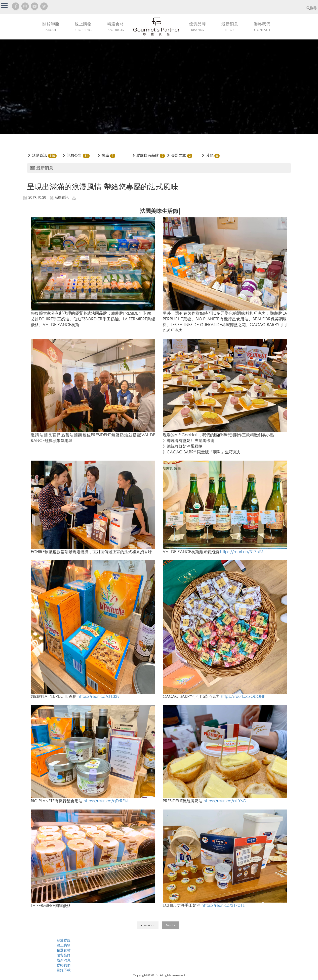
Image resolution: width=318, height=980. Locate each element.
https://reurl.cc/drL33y (99, 696)
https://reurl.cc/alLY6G (225, 801)
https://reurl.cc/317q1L (223, 905)
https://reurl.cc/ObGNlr (243, 696)
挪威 (105, 155)
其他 (210, 155)
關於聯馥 (64, 940)
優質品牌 (64, 955)
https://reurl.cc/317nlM (242, 552)
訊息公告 (74, 155)
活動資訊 (40, 155)
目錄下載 (64, 970)
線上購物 (64, 945)
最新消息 (64, 960)
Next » (170, 925)
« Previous (148, 925)
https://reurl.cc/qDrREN (106, 801)
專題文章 (179, 155)
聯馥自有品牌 (148, 155)
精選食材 (64, 950)
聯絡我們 (64, 965)
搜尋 (312, 8)
